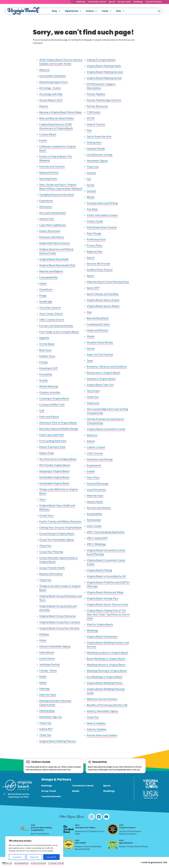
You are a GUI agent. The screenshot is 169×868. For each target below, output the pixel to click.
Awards (44, 106)
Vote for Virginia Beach (100, 624)
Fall (89, 179)
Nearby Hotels (95, 502)
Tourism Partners (154, 2)
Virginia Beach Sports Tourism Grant (107, 604)
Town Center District (51, 314)
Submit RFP (46, 729)
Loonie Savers (47, 658)
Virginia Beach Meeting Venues (104, 78)
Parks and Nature (49, 416)
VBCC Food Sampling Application (106, 532)
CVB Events (94, 112)
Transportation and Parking (102, 203)
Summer (91, 191)
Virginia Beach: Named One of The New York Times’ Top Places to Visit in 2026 (108, 614)
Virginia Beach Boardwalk (54, 259)
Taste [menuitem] (105, 11)
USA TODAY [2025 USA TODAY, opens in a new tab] (80, 842)
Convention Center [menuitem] (83, 786)
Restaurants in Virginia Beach (103, 373)
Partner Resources (97, 106)
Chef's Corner (95, 453)
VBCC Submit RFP (97, 538)
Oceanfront (46, 289)
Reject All (34, 857)
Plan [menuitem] (119, 11)
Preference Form (96, 239)
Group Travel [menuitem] (49, 791)
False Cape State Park (52, 435)
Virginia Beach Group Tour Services (59, 628)
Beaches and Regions (51, 271)
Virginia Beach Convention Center (106, 429)
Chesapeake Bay (49, 277)
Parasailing (46, 374)
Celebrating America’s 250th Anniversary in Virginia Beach (56, 126)
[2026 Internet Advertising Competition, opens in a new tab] (25, 829)
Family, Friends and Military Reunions (60, 521)
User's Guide (94, 526)
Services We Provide (98, 263)
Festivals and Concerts (52, 166)
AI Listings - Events (50, 88)
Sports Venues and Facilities (103, 294)
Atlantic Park (47, 219)
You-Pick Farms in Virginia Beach (58, 459)
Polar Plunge (94, 233)
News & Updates (96, 723)
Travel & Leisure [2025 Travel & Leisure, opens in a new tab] (127, 826)
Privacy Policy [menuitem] (56, 863)
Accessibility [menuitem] (21, 863)
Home (43, 640)
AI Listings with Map (51, 94)
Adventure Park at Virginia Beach (58, 423)
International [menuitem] (38, 863)
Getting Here (94, 142)
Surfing (43, 380)
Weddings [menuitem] (109, 791)
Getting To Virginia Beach (101, 60)
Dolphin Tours (47, 356)
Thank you (93, 167)
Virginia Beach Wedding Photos (105, 683)
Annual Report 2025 (51, 100)
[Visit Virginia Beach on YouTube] (106, 817)
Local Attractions (96, 489)
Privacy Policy (95, 245)
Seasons (91, 173)
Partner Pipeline (96, 94)
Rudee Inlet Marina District (55, 243)
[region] (34, 849)
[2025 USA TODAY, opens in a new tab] (69, 844)
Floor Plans (93, 477)
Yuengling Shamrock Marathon (57, 194)
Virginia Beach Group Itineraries (58, 616)
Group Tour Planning (51, 552)
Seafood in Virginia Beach (101, 379)
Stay (89, 312)
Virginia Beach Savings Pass (102, 598)
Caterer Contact (96, 447)
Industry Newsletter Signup (55, 646)
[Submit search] (159, 11)
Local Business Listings (100, 154)
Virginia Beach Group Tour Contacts (60, 622)
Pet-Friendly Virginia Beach (55, 465)
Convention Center (97, 2)
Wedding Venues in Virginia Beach (106, 665)
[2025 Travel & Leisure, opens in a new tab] (113, 829)
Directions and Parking (100, 459)
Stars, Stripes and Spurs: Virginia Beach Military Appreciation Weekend (61, 186)
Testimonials (94, 520)
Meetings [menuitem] (47, 786)
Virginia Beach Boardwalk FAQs (57, 265)
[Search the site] (150, 11)
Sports (112, 2)
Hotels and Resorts (97, 330)
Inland (43, 283)
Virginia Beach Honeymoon (102, 636)
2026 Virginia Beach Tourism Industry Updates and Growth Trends (61, 62)
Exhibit (91, 471)
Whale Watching (49, 386)
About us (44, 70)
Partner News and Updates (102, 735)
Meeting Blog (47, 711)
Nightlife (44, 338)
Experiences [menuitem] (72, 11)
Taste (90, 360)
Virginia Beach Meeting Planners (58, 741)
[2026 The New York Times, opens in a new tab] (69, 829)
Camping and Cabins (98, 324)
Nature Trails (47, 453)
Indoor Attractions (50, 231)
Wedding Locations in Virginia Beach (107, 652)
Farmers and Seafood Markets (56, 326)
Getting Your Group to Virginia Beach (60, 527)
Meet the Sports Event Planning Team (108, 282)
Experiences (46, 201)
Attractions (46, 207)
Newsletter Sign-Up (50, 717)
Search (91, 257)
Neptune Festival (49, 172)
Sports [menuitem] (107, 786)
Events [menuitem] (90, 11)
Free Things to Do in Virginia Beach (59, 332)
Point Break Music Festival (102, 227)
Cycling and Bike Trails (52, 404)
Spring (90, 185)
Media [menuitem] (76, 791)
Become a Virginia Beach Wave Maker (61, 112)
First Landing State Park (53, 441)
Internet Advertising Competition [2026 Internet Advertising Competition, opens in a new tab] (41, 828)
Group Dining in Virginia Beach (57, 533)
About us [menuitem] (7, 863)
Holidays (44, 634)
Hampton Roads (96, 148)
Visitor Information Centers (102, 215)
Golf (42, 410)
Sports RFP (93, 288)
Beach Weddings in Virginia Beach (106, 659)
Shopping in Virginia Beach (54, 471)
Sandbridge (46, 301)
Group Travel (124, 2)
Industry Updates (97, 729)
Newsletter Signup (97, 161)
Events (43, 140)
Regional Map (94, 251)
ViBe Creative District (52, 320)
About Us (92, 435)
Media (43, 676)
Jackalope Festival (49, 664)
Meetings (81, 2)
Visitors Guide (95, 221)
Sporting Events (48, 178)
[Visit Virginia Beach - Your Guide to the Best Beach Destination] (23, 11)
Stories (91, 348)
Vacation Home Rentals (100, 342)
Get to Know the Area (99, 136)
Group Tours (46, 515)
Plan (89, 130)
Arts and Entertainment (53, 213)
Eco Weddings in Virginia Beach (105, 677)
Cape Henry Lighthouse (53, 225)
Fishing (43, 362)
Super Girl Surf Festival (100, 354)
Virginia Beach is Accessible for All (106, 576)
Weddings (138, 2)
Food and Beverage (97, 483)
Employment (94, 465)
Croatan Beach (48, 134)
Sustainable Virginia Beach (54, 477)
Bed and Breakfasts (98, 318)
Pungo (43, 295)
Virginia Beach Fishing (99, 570)
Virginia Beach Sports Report (103, 306)
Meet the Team (48, 695)
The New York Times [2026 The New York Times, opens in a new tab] (85, 826)
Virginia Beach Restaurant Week (105, 592)
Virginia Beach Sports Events (103, 300)
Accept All (51, 857)
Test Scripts (93, 391)
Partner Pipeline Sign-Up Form (104, 100)
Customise (17, 857)
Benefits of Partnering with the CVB (107, 705)
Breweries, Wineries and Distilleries (107, 366)
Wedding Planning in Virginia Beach (107, 671)
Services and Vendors (99, 508)
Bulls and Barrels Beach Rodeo (57, 118)
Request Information (51, 574)
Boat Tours (45, 350)
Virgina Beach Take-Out (100, 385)
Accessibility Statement (52, 76)
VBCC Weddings (96, 544)
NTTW (91, 118)
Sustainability (94, 514)
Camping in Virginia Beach (54, 398)
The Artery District (50, 307)
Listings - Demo (48, 670)
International (47, 652)
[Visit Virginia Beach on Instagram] (92, 817)
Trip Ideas (92, 209)
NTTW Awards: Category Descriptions (101, 86)
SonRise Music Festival (100, 270)
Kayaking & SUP (48, 368)
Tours (42, 499)
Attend (91, 441)
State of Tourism (96, 124)
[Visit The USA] (150, 795)
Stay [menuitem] (54, 11)
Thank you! (93, 403)
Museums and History (52, 237)
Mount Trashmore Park (52, 447)
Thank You (45, 546)
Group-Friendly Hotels (52, 568)
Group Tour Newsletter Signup (57, 539)
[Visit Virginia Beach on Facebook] (99, 817)
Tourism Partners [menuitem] (51, 796)
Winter (91, 197)
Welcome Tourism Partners (102, 699)
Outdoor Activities (50, 392)
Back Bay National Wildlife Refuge (59, 429)
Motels (91, 336)
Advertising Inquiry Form (53, 82)
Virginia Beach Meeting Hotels (104, 66)
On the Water (47, 344)
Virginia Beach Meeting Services (105, 72)
